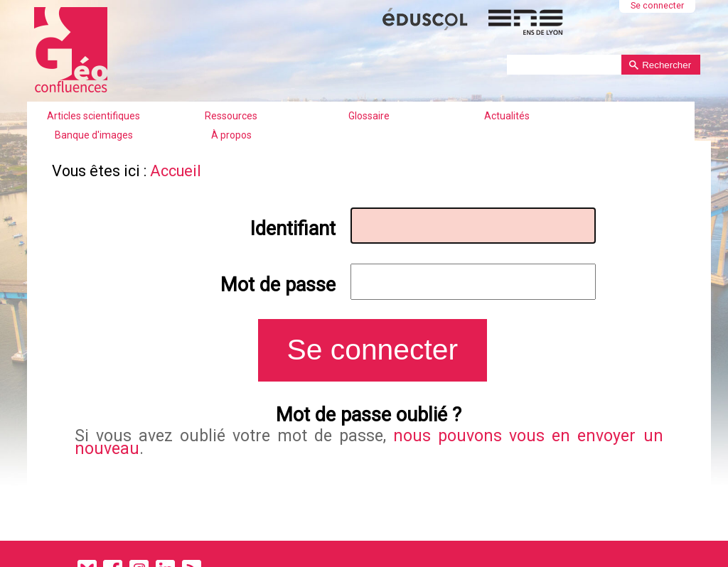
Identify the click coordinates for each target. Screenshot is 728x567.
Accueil (176, 171)
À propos (231, 135)
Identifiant (293, 229)
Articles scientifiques (93, 116)
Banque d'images (94, 135)
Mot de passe (278, 285)
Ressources (231, 116)
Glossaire (369, 116)
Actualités (507, 116)
